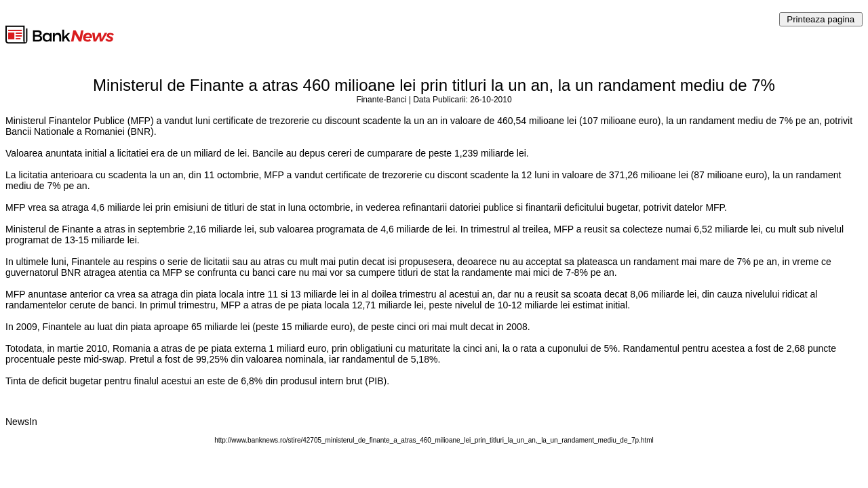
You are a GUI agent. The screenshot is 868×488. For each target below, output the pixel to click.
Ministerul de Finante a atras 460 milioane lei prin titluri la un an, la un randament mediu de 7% (434, 85)
